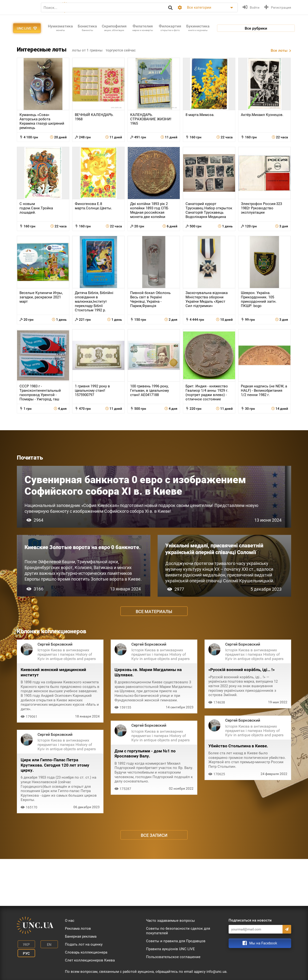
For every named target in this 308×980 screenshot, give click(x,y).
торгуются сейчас (123, 74)
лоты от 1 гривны (88, 74)
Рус (24, 951)
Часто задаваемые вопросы (170, 921)
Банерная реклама (81, 936)
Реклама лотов (78, 929)
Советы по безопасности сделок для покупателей (178, 931)
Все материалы (154, 656)
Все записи (154, 882)
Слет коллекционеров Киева (90, 960)
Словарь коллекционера (86, 952)
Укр (24, 944)
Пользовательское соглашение (173, 957)
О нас (70, 921)
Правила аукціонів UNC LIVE (170, 949)
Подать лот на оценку (84, 944)
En (44, 944)
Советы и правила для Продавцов (176, 941)
